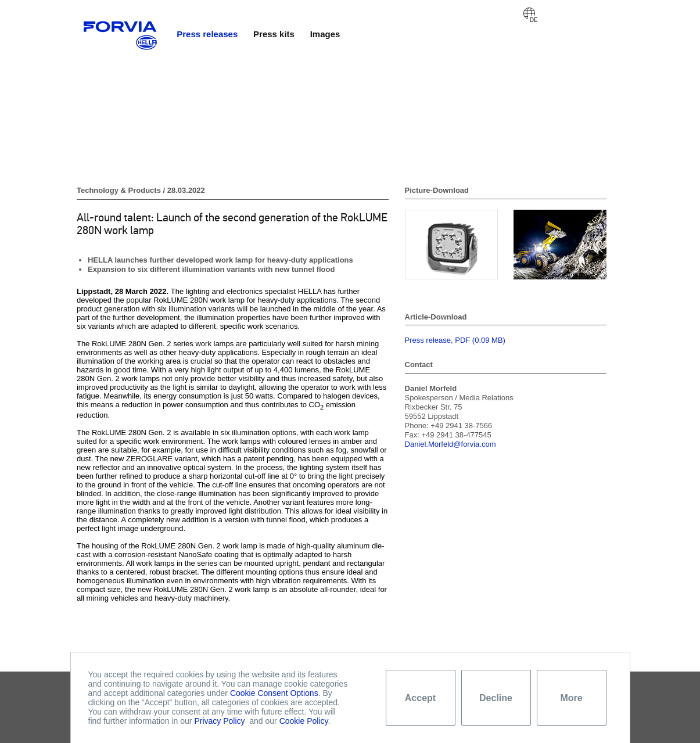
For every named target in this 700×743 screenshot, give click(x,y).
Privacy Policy (219, 721)
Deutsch (529, 13)
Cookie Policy (304, 721)
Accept (420, 698)
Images (325, 34)
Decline (496, 698)
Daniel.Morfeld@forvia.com (450, 444)
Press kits (274, 34)
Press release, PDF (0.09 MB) (455, 340)
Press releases (207, 34)
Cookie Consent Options (274, 693)
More (571, 698)
